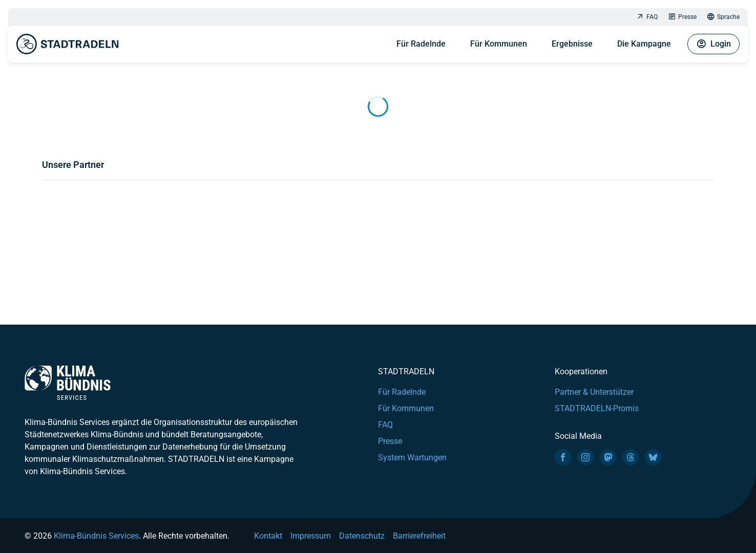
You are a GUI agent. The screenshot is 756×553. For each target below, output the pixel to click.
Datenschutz (362, 536)
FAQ (647, 17)
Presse (682, 17)
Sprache (723, 17)
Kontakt (268, 536)
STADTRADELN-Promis (597, 408)
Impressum (311, 536)
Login (713, 44)
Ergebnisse (572, 44)
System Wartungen (412, 458)
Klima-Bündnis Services (96, 536)
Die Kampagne (644, 44)
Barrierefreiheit (419, 536)
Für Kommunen (499, 44)
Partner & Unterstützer (594, 392)
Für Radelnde (421, 44)
